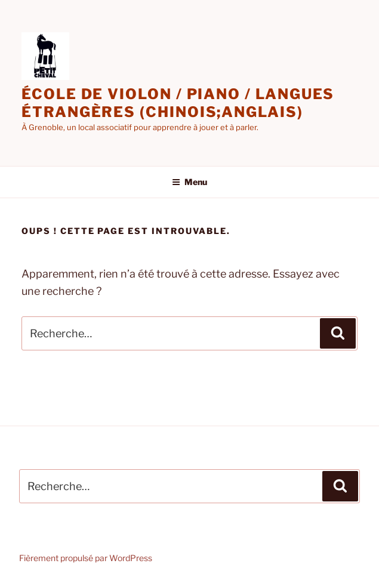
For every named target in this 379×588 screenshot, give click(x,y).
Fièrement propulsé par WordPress (86, 558)
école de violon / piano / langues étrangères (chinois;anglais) (178, 103)
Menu (189, 182)
